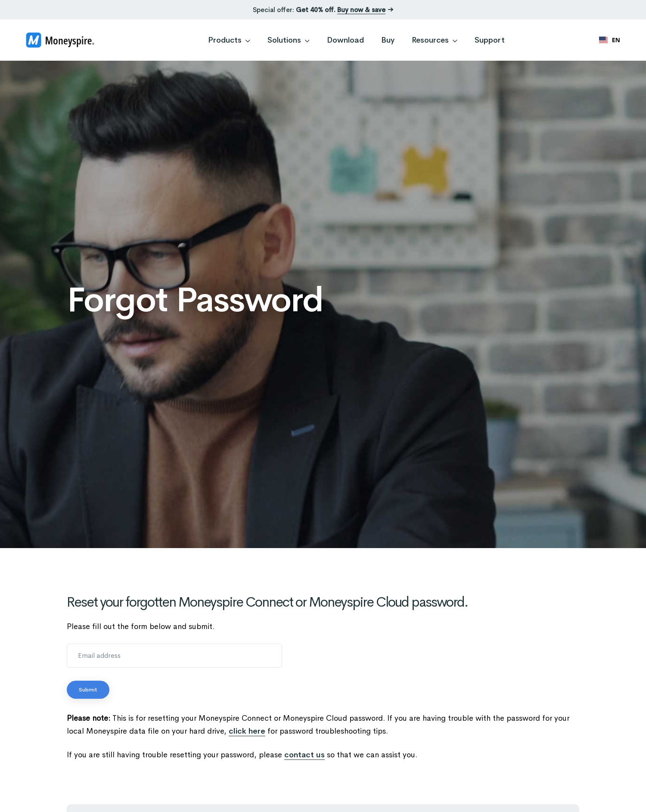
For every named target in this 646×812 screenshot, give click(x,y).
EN (610, 40)
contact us (304, 755)
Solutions (289, 40)
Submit (88, 690)
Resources (435, 40)
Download (345, 40)
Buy (388, 40)
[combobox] (610, 40)
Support (490, 40)
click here (247, 731)
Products (229, 40)
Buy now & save (361, 10)
